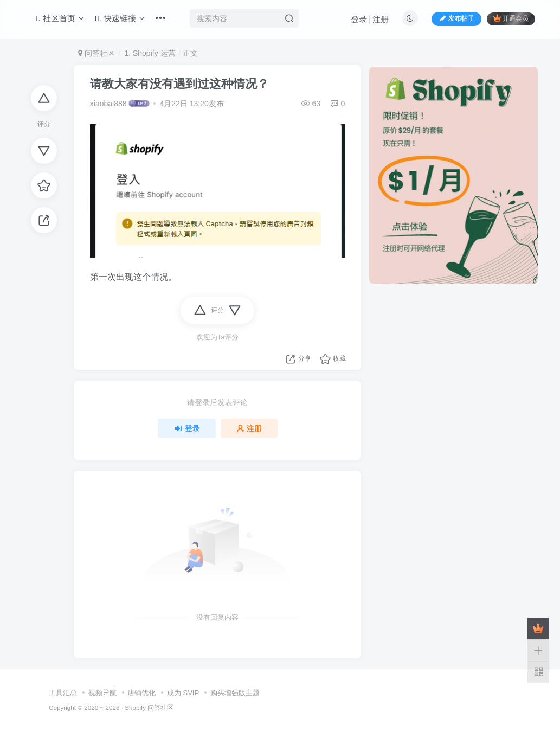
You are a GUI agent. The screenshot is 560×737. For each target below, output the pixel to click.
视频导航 (102, 693)
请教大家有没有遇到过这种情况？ (179, 84)
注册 (381, 19)
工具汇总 (63, 693)
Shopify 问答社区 (149, 707)
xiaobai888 (108, 104)
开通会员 (511, 18)
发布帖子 (456, 18)
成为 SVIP (183, 693)
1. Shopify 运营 (149, 53)
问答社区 (96, 53)
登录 (359, 19)
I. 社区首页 (60, 18)
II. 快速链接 (120, 18)
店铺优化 (141, 693)
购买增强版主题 (235, 693)
